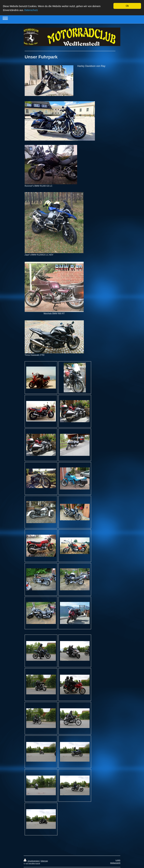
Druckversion (32, 861)
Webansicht (115, 863)
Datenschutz (31, 10)
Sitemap (44, 861)
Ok (127, 6)
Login (118, 860)
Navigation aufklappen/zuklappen (72, 18)
